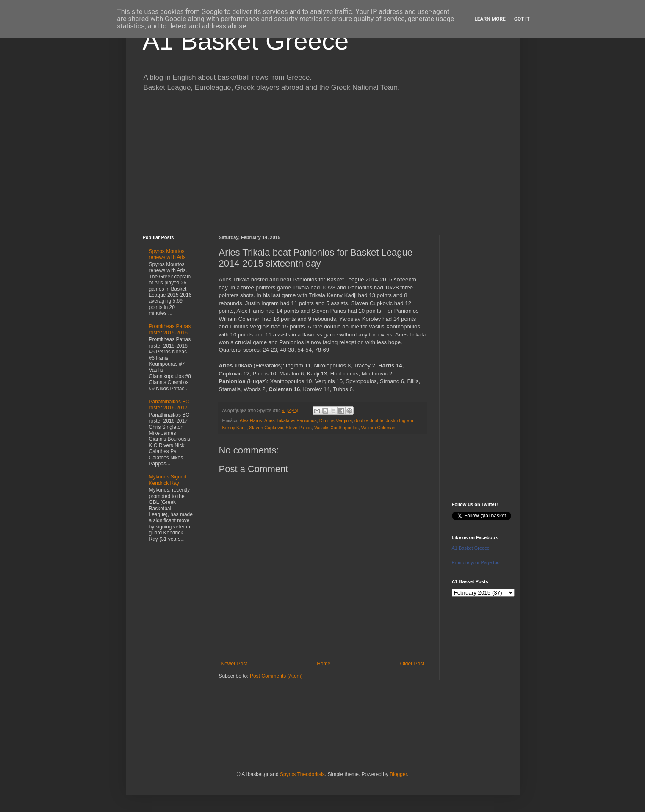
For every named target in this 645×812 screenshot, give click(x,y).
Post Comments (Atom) (276, 676)
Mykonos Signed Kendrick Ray (168, 480)
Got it (522, 19)
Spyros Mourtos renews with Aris (167, 254)
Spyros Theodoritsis (302, 774)
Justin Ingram (400, 420)
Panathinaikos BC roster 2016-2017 (169, 405)
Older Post (412, 664)
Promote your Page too (476, 562)
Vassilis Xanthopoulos (336, 428)
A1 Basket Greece (246, 41)
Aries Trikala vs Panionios (291, 420)
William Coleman (378, 428)
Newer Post (234, 664)
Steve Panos (299, 428)
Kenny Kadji (235, 428)
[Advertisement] (323, 163)
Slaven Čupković (266, 428)
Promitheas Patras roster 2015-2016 (170, 329)
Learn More (490, 19)
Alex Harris (251, 420)
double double (369, 420)
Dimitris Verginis (336, 420)
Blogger (398, 774)
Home (324, 664)
